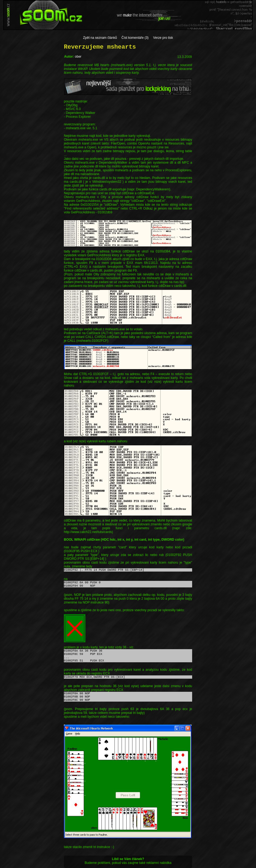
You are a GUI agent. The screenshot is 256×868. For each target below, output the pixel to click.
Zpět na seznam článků (100, 38)
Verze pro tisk (163, 38)
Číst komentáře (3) (135, 38)
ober (78, 57)
